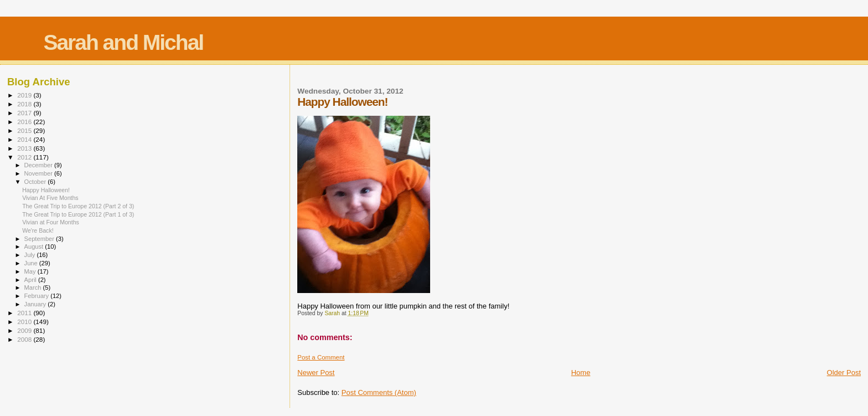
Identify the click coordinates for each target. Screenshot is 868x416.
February (38, 296)
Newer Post (316, 373)
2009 (25, 330)
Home (581, 373)
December (39, 165)
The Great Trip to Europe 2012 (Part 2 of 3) (78, 206)
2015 (25, 130)
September (40, 239)
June (32, 263)
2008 (25, 339)
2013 (25, 148)
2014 (25, 139)
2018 (25, 104)
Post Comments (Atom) (379, 392)
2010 (25, 322)
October (36, 182)
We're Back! (38, 230)
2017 (25, 113)
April (31, 280)
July (31, 255)
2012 (25, 157)
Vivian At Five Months (50, 198)
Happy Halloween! (46, 190)
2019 (25, 95)
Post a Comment (321, 357)
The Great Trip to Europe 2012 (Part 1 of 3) (78, 214)
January (36, 304)
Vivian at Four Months (51, 222)
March (34, 287)
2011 (25, 313)
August (35, 246)
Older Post (844, 373)
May (31, 271)
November (39, 173)
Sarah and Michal (123, 42)
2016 (25, 122)
